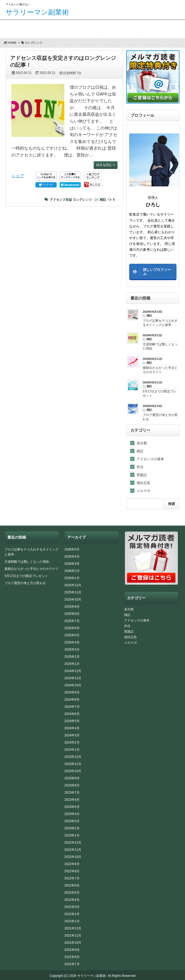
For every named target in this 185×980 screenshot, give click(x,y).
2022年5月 (72, 893)
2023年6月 (72, 800)
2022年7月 (72, 878)
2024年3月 (72, 735)
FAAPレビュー (81, 28)
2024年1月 (72, 750)
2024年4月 (72, 728)
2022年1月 (72, 921)
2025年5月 (72, 635)
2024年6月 (72, 714)
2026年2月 (72, 571)
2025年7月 (72, 621)
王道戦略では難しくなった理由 (27, 562)
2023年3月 (72, 821)
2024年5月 (72, 721)
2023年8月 (72, 785)
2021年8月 (72, 957)
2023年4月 (72, 814)
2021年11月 (73, 936)
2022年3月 (72, 907)
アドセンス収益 (61, 200)
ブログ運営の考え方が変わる (25, 583)
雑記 (103, 200)
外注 (140, 467)
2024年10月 (73, 685)
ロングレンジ (82, 200)
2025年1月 (72, 664)
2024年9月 (72, 692)
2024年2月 (72, 742)
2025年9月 (72, 607)
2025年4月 (72, 642)
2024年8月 (72, 700)
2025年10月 (73, 599)
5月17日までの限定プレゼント (26, 576)
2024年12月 (73, 671)
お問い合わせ (122, 28)
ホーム (9, 28)
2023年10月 (73, 771)
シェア (18, 176)
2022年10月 (73, 857)
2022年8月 (72, 871)
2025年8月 (72, 614)
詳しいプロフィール (157, 272)
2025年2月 (72, 657)
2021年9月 (72, 950)
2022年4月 (72, 900)
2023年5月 (72, 807)
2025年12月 (73, 585)
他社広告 (143, 483)
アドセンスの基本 (150, 459)
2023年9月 (72, 778)
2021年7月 (72, 964)
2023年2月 (72, 828)
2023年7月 (72, 793)
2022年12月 (73, 843)
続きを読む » (106, 165)
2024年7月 (72, 707)
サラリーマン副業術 (37, 12)
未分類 (142, 443)
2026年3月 (72, 564)
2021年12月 (73, 928)
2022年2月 (72, 914)
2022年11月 (73, 850)
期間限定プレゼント (39, 28)
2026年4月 (72, 557)
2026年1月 (72, 578)
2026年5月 (72, 549)
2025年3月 (72, 650)
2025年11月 (73, 592)
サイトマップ (164, 28)
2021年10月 (73, 943)
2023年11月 (73, 764)
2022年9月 (72, 864)
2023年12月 (73, 757)
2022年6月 (72, 885)
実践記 (142, 475)
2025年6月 (72, 628)
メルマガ (143, 491)
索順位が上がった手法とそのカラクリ (31, 569)
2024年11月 (73, 678)
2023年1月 (72, 835)
